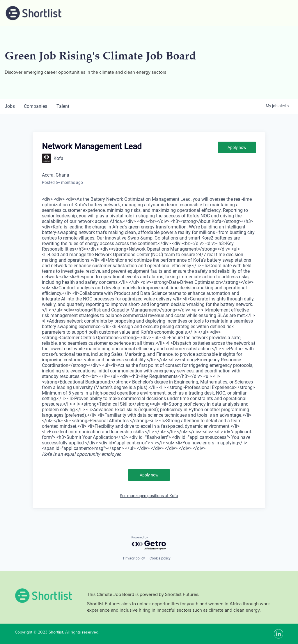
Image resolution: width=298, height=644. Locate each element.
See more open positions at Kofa (149, 496)
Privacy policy (134, 558)
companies (36, 106)
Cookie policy (160, 558)
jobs (10, 106)
